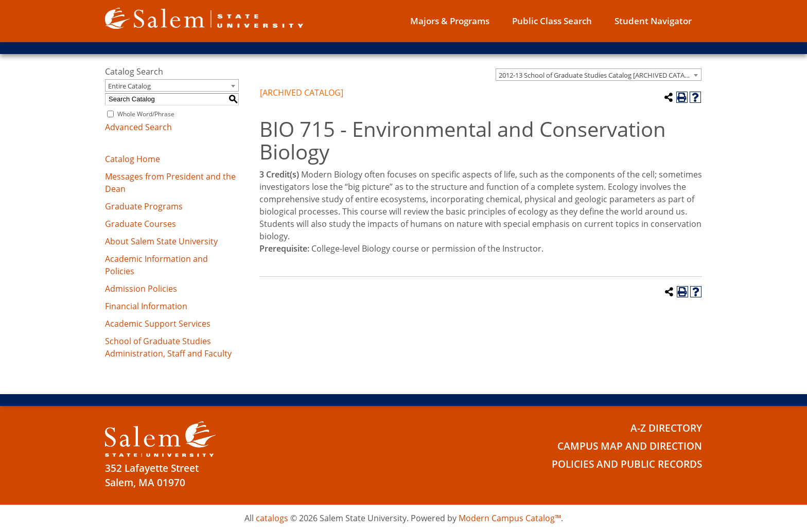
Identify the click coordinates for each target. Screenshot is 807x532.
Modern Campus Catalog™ (510, 518)
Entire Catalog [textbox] (129, 86)
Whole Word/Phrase (146, 114)
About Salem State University (161, 241)
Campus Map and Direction (630, 446)
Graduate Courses (141, 224)
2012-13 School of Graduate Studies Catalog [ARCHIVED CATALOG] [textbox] (599, 75)
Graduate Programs (144, 206)
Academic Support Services (158, 324)
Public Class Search (552, 21)
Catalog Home (133, 159)
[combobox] (599, 75)
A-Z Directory (666, 428)
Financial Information (146, 306)
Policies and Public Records (627, 464)
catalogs (272, 518)
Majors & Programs (450, 21)
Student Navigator (653, 21)
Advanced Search (138, 127)
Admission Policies (141, 289)
